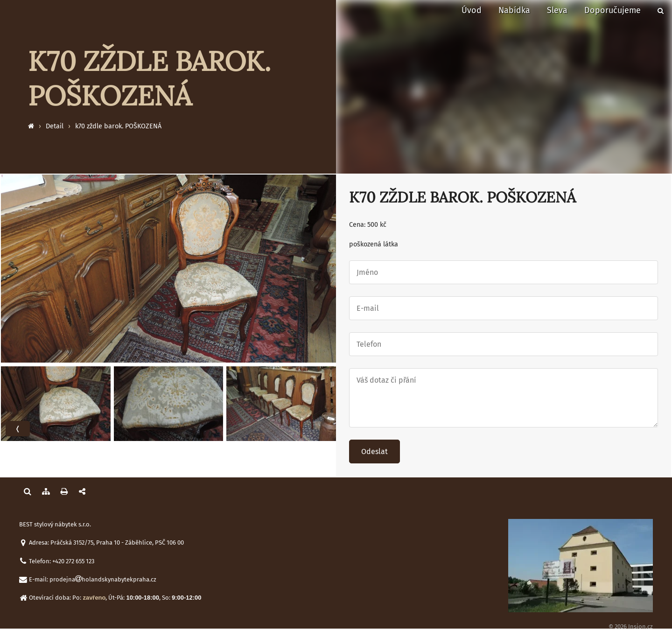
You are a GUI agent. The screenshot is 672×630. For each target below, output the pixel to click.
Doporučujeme (612, 10)
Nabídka (514, 10)
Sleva (557, 10)
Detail (55, 126)
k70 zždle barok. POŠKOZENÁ (118, 126)
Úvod (472, 10)
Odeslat (374, 451)
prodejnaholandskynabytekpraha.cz (103, 579)
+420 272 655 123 (73, 561)
